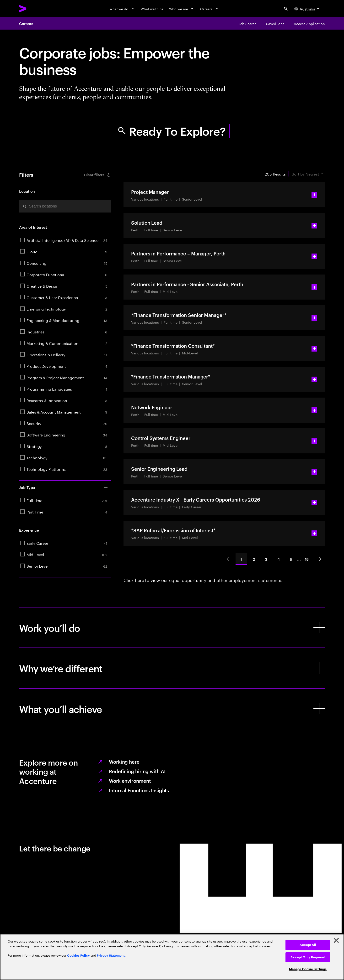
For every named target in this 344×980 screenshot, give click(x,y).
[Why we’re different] (172, 668)
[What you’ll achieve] (172, 709)
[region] (172, 957)
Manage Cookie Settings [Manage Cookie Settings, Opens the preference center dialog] (308, 969)
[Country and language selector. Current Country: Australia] (308, 9)
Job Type (64, 487)
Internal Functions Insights (139, 790)
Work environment (130, 781)
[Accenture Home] (34, 9)
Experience (64, 530)
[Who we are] (182, 9)
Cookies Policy (78, 956)
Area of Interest (64, 227)
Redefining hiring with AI (137, 771)
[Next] (319, 559)
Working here (124, 762)
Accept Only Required (308, 957)
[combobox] (65, 206)
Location (64, 191)
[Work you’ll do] (172, 627)
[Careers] (210, 9)
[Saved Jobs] (275, 23)
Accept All (308, 945)
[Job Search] (248, 23)
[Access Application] (309, 23)
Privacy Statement (111, 956)
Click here (134, 580)
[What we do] (122, 9)
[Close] (336, 940)
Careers (26, 23)
